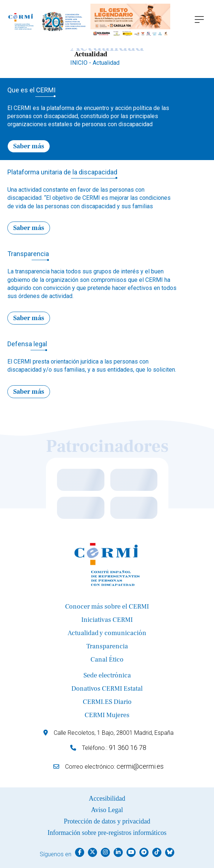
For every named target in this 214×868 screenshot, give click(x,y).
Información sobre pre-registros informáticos (107, 833)
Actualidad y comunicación (107, 633)
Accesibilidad (107, 798)
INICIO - (81, 63)
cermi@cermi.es (140, 766)
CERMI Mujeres (107, 715)
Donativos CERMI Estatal (107, 689)
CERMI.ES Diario (107, 702)
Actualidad (106, 63)
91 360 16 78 (128, 747)
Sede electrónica (107, 675)
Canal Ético (107, 660)
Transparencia (107, 646)
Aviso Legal (107, 810)
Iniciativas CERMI (107, 620)
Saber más (29, 146)
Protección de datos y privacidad (107, 821)
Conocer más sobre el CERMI (107, 607)
